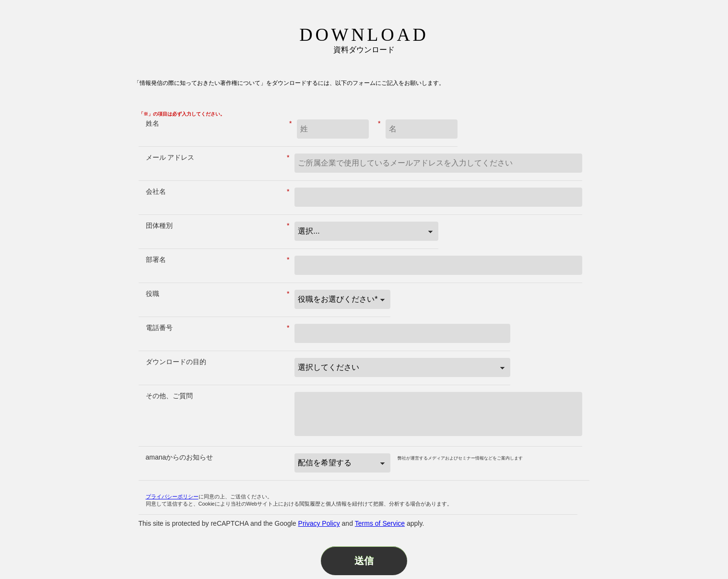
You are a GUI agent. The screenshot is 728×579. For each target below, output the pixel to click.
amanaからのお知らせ (180, 457)
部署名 (218, 260)
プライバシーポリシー (172, 496)
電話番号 (218, 328)
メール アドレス (218, 158)
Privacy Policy (319, 523)
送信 (364, 561)
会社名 (218, 192)
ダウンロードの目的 (176, 362)
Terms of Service (380, 523)
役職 (218, 294)
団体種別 (218, 226)
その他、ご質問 (169, 396)
